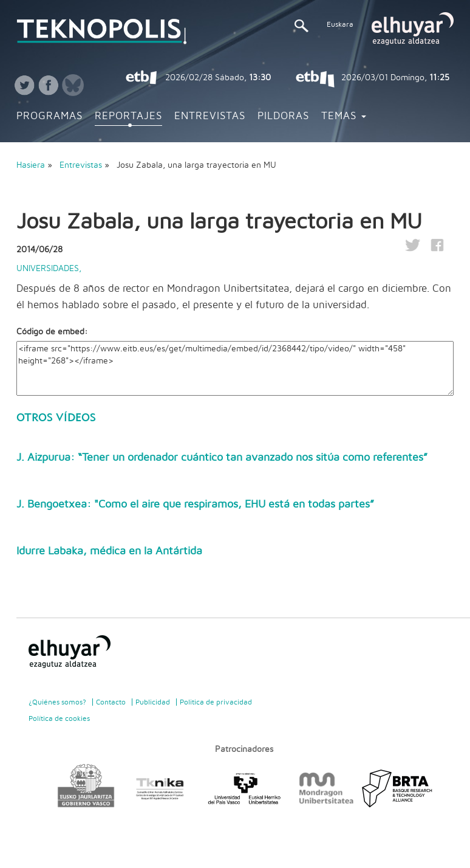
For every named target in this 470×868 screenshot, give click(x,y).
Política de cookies (59, 718)
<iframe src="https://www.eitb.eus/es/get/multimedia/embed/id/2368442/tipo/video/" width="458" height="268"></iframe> (235, 368)
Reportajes (128, 116)
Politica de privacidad (216, 702)
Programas (49, 116)
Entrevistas (210, 116)
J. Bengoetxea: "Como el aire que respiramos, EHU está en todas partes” (195, 505)
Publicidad (153, 702)
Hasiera (31, 165)
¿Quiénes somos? (57, 702)
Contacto (111, 702)
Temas (344, 116)
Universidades (48, 269)
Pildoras (283, 116)
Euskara (340, 24)
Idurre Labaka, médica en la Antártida (109, 551)
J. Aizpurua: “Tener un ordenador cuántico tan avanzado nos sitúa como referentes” (222, 458)
